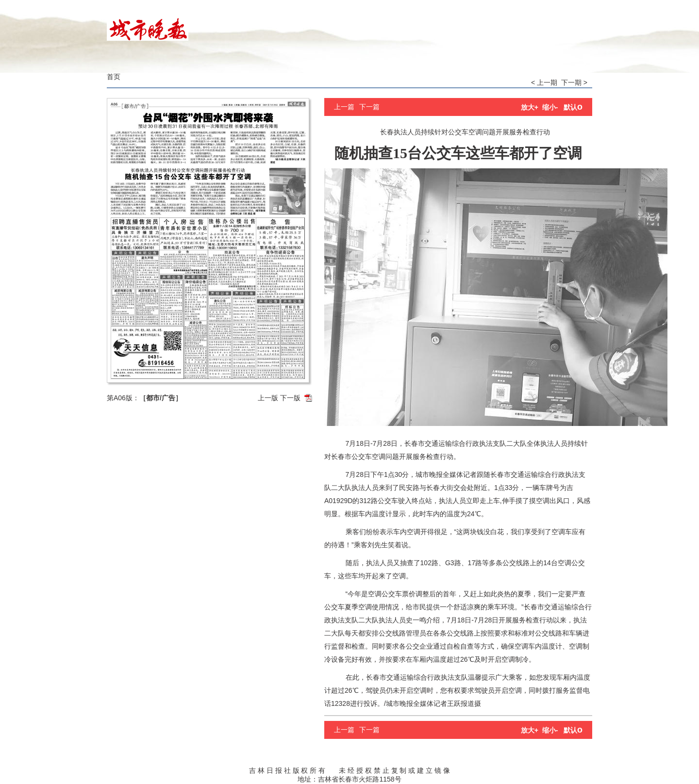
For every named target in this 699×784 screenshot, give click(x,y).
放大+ (530, 107)
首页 (114, 77)
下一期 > (574, 82)
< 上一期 (544, 82)
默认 (573, 107)
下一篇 (369, 107)
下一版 (290, 398)
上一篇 (344, 107)
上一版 (268, 398)
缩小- (550, 107)
